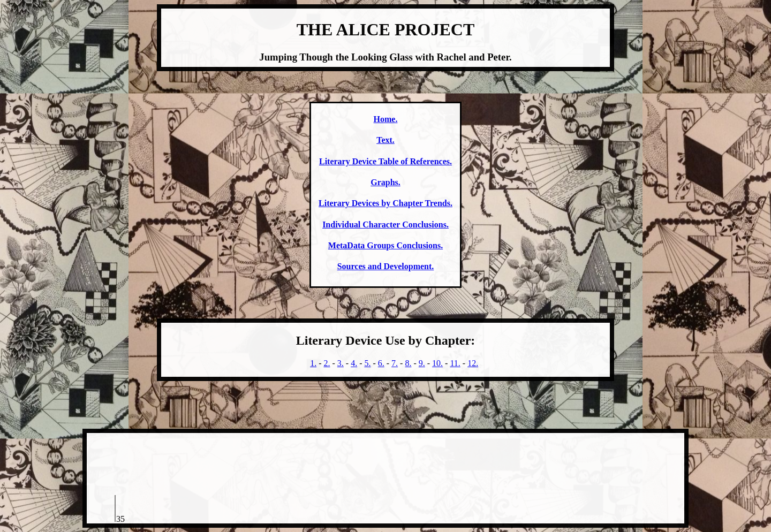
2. (327, 363)
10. (437, 363)
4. (354, 363)
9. (422, 363)
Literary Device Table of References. (385, 161)
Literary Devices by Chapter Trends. (385, 203)
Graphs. (385, 182)
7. (395, 363)
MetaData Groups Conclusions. (385, 245)
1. (313, 363)
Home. (386, 119)
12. (473, 363)
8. (408, 363)
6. (381, 363)
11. (455, 363)
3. (341, 363)
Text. (385, 140)
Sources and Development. (386, 266)
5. (367, 363)
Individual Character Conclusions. (385, 225)
